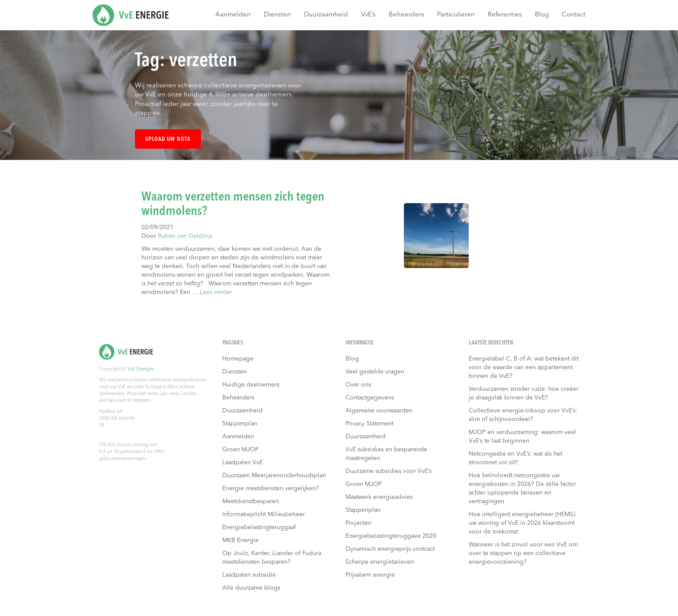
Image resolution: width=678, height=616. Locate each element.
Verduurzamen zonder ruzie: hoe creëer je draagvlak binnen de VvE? (524, 393)
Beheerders (406, 15)
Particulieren (456, 15)
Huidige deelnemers (251, 385)
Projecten (358, 523)
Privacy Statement (369, 424)
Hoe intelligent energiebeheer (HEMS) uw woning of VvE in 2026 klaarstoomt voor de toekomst (522, 523)
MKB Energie (240, 540)
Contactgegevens (370, 398)
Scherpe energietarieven (380, 562)
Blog (542, 15)
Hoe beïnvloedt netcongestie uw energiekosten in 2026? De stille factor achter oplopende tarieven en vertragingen (522, 488)
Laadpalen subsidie (249, 575)
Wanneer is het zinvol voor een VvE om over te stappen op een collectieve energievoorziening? (523, 553)
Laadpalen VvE (243, 463)
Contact (574, 15)
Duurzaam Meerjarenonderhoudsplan (274, 476)
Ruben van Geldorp (185, 236)
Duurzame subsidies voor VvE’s (389, 471)
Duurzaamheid (326, 15)
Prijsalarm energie (370, 575)
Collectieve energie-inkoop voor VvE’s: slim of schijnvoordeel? (523, 415)
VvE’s (368, 15)
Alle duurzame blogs (251, 588)
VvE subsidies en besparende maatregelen (386, 454)
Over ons (358, 385)
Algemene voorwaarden (379, 411)
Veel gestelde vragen (375, 372)
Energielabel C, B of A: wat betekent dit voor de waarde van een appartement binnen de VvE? (524, 367)
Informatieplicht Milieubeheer (264, 514)
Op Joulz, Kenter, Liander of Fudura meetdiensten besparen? (272, 558)
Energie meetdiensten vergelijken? (270, 488)
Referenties (505, 15)
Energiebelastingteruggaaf (259, 527)
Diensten (277, 15)
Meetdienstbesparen (251, 501)
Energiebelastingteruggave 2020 (391, 536)
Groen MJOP (240, 450)
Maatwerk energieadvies (379, 497)
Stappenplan (240, 424)
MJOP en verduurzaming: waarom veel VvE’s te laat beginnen (522, 437)
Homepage (238, 359)
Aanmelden (233, 15)
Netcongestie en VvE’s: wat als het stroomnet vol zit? (515, 458)
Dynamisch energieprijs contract (390, 549)
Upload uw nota (168, 139)
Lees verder (216, 292)
